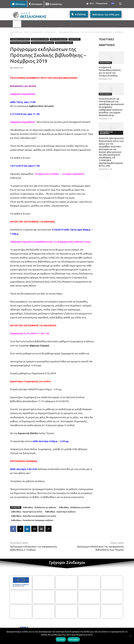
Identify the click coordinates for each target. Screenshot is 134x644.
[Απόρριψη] (130, 636)
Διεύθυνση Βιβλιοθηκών (20, 43)
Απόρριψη (74, 639)
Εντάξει (61, 639)
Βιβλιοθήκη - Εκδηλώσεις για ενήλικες (40, 507)
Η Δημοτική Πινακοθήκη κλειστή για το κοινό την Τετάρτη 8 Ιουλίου (110, 71)
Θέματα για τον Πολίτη (64, 43)
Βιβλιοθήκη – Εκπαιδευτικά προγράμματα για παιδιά (34, 516)
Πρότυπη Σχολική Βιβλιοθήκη (42, 43)
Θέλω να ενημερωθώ (33, 32)
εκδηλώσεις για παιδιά (40, 39)
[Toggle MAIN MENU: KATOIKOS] (17, 24)
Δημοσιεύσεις (16, 32)
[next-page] (106, 175)
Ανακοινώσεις (50, 32)
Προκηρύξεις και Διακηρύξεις (106, 133)
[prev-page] (101, 175)
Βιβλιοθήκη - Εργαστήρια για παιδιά (27, 512)
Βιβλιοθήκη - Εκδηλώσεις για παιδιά (75, 507)
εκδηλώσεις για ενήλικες (20, 39)
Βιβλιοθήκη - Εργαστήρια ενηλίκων (60, 512)
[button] (120, 4)
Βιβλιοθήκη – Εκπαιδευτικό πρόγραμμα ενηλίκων (32, 520)
